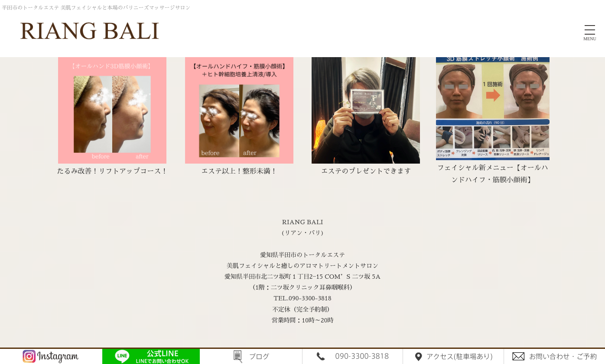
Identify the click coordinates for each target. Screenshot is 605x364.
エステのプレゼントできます (366, 171)
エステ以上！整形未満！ (239, 171)
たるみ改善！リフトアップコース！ (112, 171)
